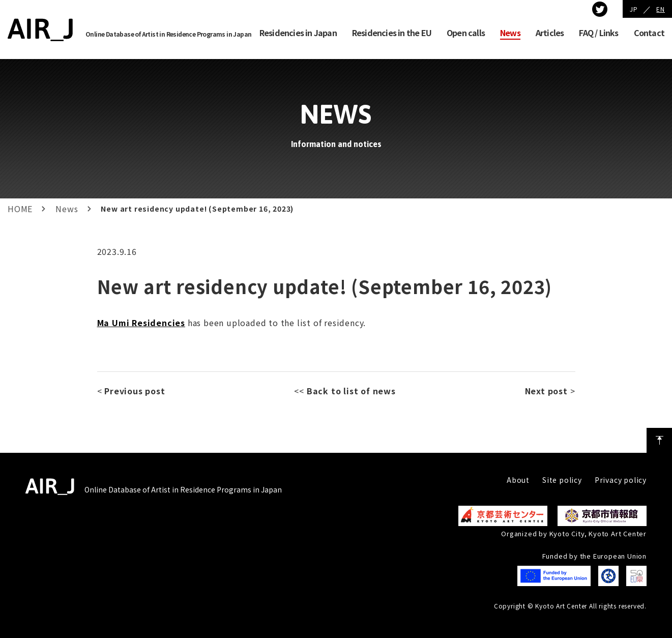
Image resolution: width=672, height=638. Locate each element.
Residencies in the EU (392, 33)
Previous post (135, 391)
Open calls (466, 33)
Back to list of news (351, 391)
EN (661, 9)
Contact (649, 33)
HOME (20, 209)
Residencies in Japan (298, 33)
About (518, 480)
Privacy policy (621, 480)
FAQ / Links (598, 33)
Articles (550, 33)
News (510, 33)
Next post (546, 391)
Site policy (562, 480)
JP (634, 9)
